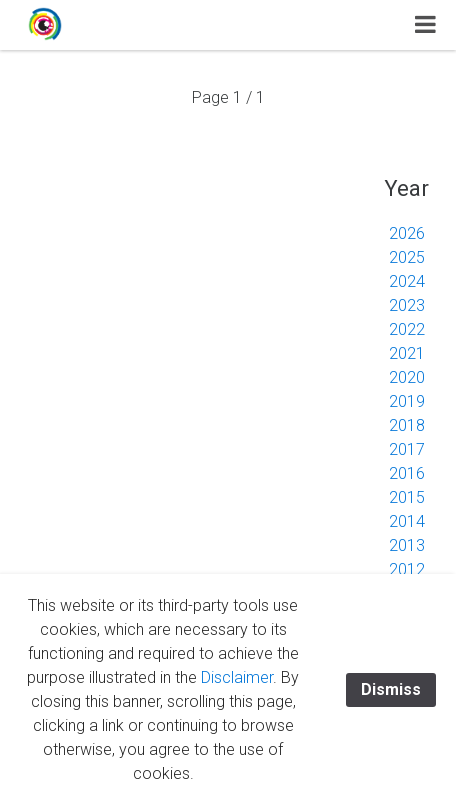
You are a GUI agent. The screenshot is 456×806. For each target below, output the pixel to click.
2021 (407, 353)
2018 (407, 425)
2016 (407, 473)
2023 (407, 305)
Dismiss (391, 689)
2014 (407, 521)
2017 (407, 449)
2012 (407, 569)
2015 (407, 497)
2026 (407, 233)
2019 (407, 401)
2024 (407, 281)
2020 (407, 377)
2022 (407, 329)
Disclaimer (237, 677)
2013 (407, 545)
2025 (407, 257)
